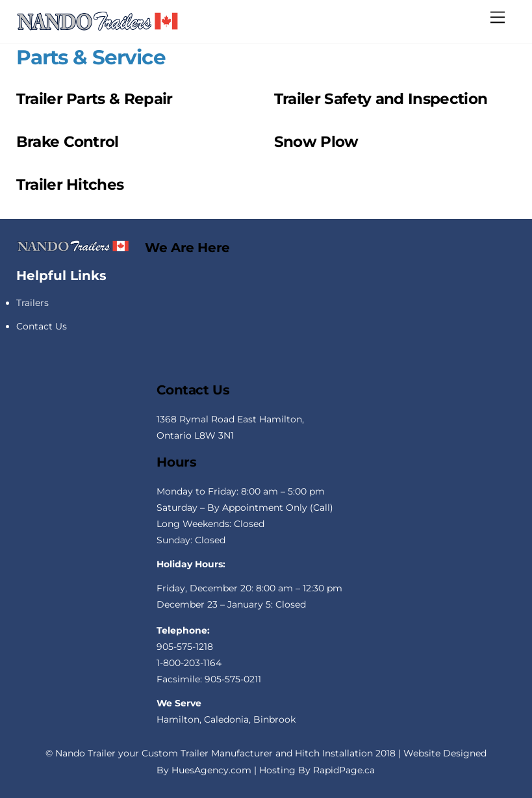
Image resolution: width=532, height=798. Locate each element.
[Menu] (498, 17)
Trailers (32, 303)
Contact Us (42, 326)
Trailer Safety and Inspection (381, 99)
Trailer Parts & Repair (95, 99)
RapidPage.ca (344, 770)
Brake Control (68, 142)
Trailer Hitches (70, 185)
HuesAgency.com (211, 770)
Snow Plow (316, 142)
